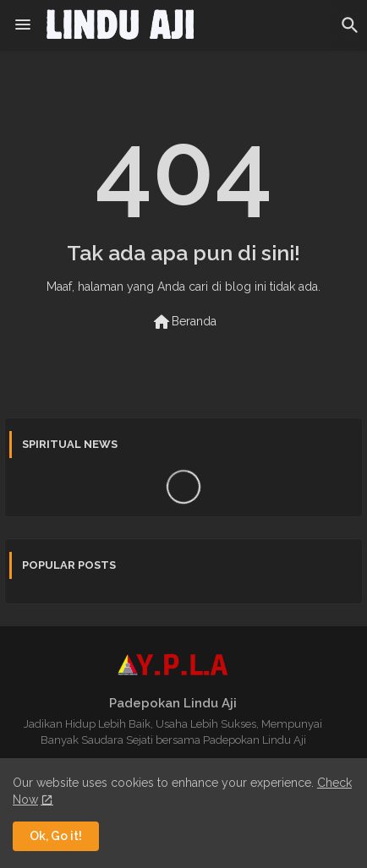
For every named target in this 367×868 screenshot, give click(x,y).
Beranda (184, 322)
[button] (350, 25)
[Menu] (23, 25)
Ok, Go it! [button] (56, 836)
